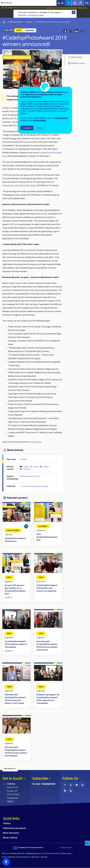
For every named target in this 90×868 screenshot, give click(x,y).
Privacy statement (9, 857)
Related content (78, 63)
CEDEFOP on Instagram (65, 791)
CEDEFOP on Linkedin (82, 785)
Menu (87, 3)
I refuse (40, 128)
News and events (11, 833)
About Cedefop (10, 838)
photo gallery (35, 442)
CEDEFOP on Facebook (65, 785)
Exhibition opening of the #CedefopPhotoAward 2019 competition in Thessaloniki (48, 699)
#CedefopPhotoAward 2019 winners (15, 540)
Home (4, 22)
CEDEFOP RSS (71, 791)
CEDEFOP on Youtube (77, 785)
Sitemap (44, 857)
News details (76, 57)
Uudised (29, 22)
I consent (27, 128)
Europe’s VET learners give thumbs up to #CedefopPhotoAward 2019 (15, 589)
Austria (36, 467)
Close (74, 12)
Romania (27, 469)
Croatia (46, 467)
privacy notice (39, 120)
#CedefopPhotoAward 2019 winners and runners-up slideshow (47, 588)
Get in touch (12, 778)
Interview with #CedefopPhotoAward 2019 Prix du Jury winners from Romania (16, 751)
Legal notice (35, 857)
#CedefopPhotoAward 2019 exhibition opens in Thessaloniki (16, 644)
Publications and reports (14, 828)
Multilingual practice (34, 853)
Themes (7, 823)
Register (81, 3)
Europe (26, 467)
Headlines (23, 459)
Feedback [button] (88, 843)
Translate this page (35, 15)
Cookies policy (66, 853)
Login (75, 3)
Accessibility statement (16, 853)
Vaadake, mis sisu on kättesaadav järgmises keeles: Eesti (66, 8)
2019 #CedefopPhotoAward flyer (47, 537)
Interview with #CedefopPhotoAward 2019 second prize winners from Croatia (15, 699)
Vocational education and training (35, 486)
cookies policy (61, 118)
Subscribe (40, 778)
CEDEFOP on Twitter (71, 785)
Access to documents (51, 853)
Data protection (23, 857)
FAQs (4, 853)
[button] (65, 31)
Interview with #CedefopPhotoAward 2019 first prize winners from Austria (47, 646)
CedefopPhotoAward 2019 (30, 476)
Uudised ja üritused (15, 22)
